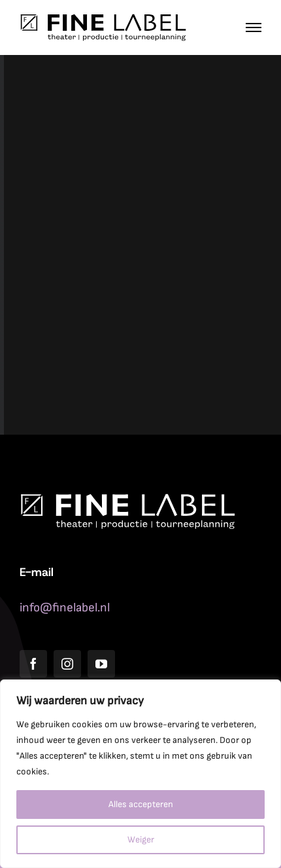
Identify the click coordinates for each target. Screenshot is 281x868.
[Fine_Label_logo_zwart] (103, 19)
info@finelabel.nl (65, 608)
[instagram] (67, 664)
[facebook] (33, 664)
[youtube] (101, 664)
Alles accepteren (141, 804)
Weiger (141, 840)
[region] (140, 774)
